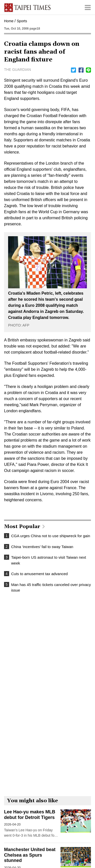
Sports (22, 21)
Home (9, 21)
